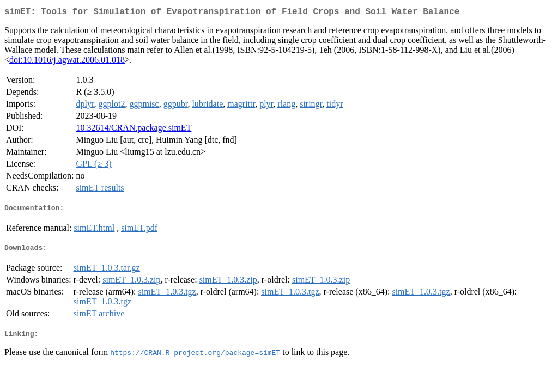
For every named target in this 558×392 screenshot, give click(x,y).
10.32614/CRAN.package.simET (134, 130)
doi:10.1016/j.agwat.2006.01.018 (67, 62)
